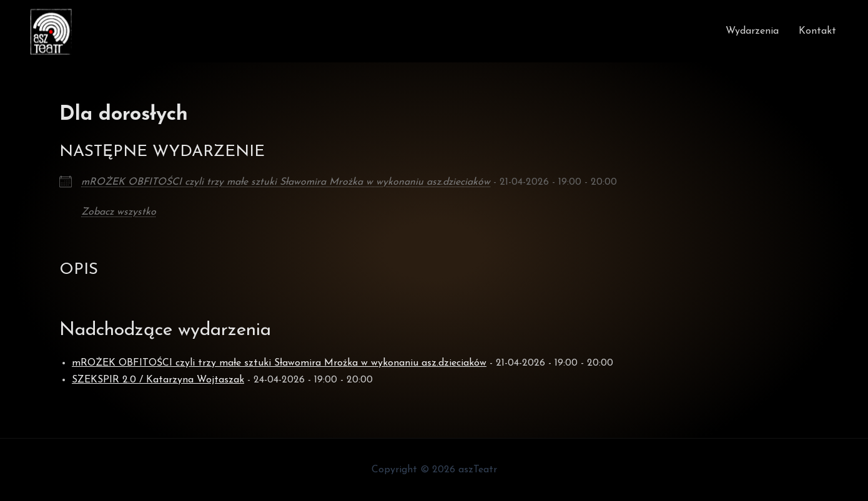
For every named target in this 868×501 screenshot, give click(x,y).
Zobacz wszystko (119, 212)
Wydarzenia (752, 31)
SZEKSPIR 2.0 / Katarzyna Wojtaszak (158, 380)
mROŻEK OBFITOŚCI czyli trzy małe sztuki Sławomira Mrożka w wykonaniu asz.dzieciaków (286, 182)
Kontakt (817, 31)
